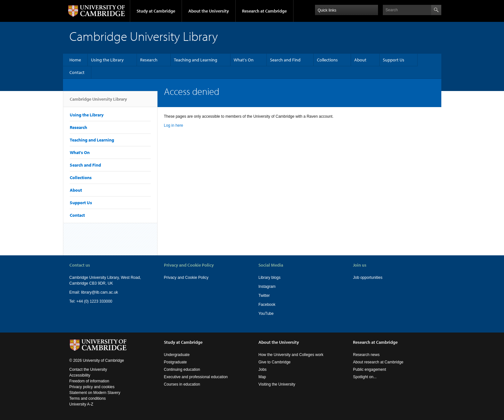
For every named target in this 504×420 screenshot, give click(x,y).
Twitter (264, 296)
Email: (75, 292)
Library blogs (270, 278)
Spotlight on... (365, 377)
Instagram (267, 287)
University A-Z (81, 404)
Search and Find (285, 60)
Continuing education (182, 370)
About (360, 60)
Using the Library (107, 60)
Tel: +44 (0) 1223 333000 (91, 301)
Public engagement (369, 370)
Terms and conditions (88, 398)
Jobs (262, 370)
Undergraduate (177, 355)
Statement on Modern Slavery (95, 393)
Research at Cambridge (264, 11)
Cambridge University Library (98, 102)
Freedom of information (89, 381)
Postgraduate (175, 362)
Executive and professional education (196, 377)
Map (262, 377)
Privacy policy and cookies (92, 387)
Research (149, 60)
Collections (327, 60)
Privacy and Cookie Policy (186, 278)
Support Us (394, 60)
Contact (77, 72)
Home (75, 60)
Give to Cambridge (274, 362)
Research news (366, 355)
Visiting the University (277, 384)
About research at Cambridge (378, 362)
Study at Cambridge (156, 11)
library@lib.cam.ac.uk (99, 292)
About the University (209, 11)
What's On (244, 60)
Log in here (174, 125)
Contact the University (88, 370)
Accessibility (80, 375)
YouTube (266, 314)
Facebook (267, 305)
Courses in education (182, 384)
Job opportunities (368, 278)
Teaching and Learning (196, 60)
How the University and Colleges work (291, 355)
